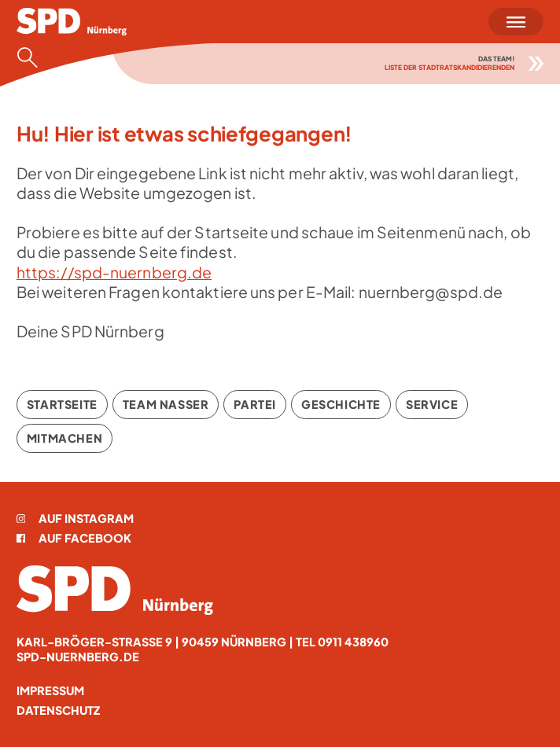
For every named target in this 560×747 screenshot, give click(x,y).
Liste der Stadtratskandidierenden (449, 67)
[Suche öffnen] (32, 57)
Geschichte (341, 404)
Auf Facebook (74, 538)
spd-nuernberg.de (78, 657)
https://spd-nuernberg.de (114, 272)
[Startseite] (72, 22)
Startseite (62, 404)
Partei (254, 404)
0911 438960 (353, 642)
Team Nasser (166, 404)
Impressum (50, 690)
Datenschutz (58, 710)
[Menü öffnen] (516, 22)
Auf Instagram (75, 518)
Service (432, 404)
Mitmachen (64, 438)
